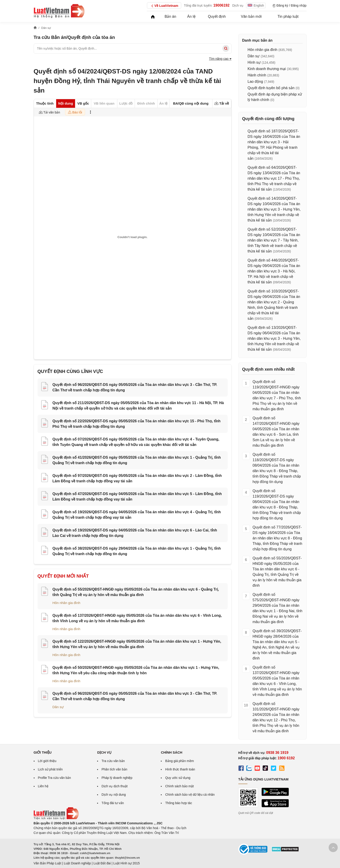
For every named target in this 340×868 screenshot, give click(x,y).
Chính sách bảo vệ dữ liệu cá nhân (190, 795)
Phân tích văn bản (114, 769)
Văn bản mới (251, 16)
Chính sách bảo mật (179, 786)
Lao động (255, 82)
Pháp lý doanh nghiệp (117, 778)
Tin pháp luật (288, 16)
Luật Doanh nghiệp (77, 863)
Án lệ (191, 16)
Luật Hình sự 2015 (126, 863)
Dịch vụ (238, 5)
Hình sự (254, 62)
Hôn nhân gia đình (67, 603)
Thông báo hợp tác (179, 803)
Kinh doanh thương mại (267, 69)
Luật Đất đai (102, 863)
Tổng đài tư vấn (113, 803)
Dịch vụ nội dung (114, 795)
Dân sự (58, 707)
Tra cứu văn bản (113, 761)
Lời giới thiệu (47, 761)
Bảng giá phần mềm (179, 761)
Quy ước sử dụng (178, 778)
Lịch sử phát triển (50, 769)
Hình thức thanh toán (180, 769)
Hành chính (257, 75)
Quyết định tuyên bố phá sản (271, 88)
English (256, 5)
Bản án (170, 16)
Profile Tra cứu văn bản (54, 778)
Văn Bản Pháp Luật (48, 863)
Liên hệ (43, 786)
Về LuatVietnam (164, 6)
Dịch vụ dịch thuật (115, 786)
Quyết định (217, 16)
